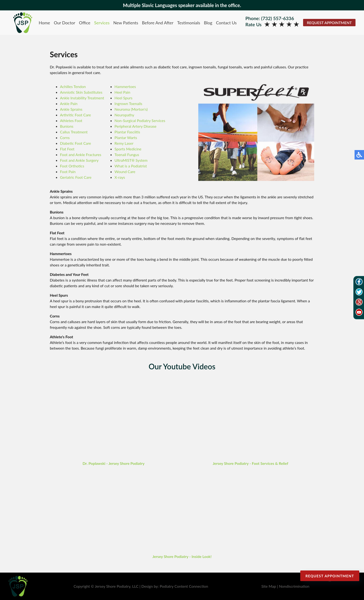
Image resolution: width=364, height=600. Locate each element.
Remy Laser (124, 144)
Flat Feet (67, 149)
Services (102, 23)
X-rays (120, 178)
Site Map (269, 586)
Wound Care (125, 172)
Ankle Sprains (71, 110)
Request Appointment (329, 23)
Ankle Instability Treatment (82, 98)
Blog (208, 23)
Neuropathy (124, 115)
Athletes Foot (71, 121)
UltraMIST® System (131, 161)
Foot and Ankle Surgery (79, 161)
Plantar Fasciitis (127, 132)
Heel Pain (122, 93)
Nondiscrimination (294, 586)
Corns (65, 138)
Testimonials (189, 23)
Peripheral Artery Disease (135, 127)
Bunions (67, 127)
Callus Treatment (74, 132)
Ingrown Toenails (128, 104)
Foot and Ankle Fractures (81, 155)
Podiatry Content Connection (184, 586)
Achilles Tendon (73, 87)
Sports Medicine (128, 149)
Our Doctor (65, 23)
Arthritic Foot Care (75, 115)
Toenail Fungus (127, 155)
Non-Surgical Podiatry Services (140, 121)
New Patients (126, 23)
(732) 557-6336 (277, 18)
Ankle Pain (69, 104)
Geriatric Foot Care (76, 178)
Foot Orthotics (72, 166)
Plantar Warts (126, 138)
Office (85, 23)
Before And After (158, 23)
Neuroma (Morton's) (131, 110)
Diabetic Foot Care (76, 144)
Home (44, 23)
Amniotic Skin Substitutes (81, 93)
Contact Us (226, 23)
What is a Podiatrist (131, 166)
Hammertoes (125, 87)
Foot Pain (68, 172)
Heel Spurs (123, 98)
